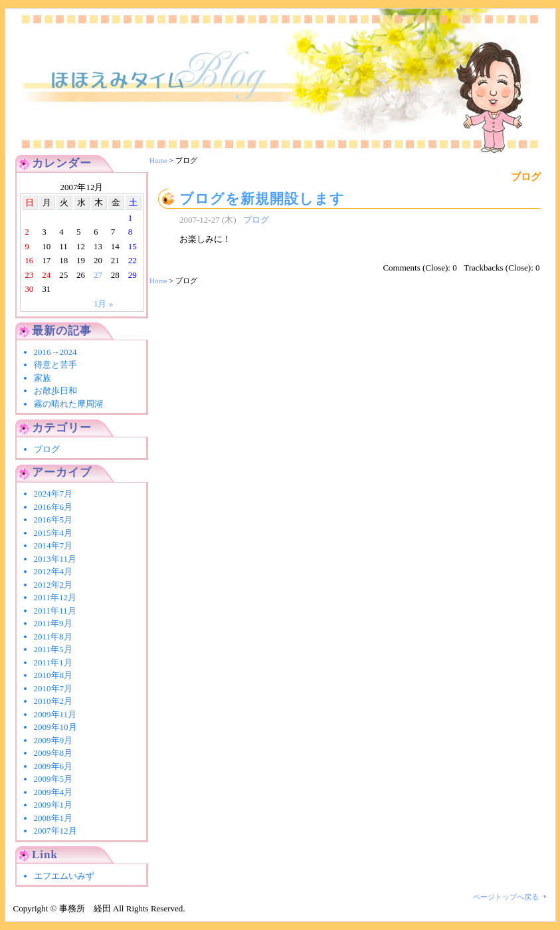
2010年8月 (53, 675)
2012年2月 (53, 585)
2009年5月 (53, 779)
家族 (43, 378)
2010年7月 (53, 688)
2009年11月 (55, 714)
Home (158, 160)
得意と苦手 (55, 365)
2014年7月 (53, 545)
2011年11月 (55, 611)
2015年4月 (53, 533)
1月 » (103, 303)
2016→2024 (60, 352)
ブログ (256, 220)
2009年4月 (53, 792)
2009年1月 (53, 805)
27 (98, 275)
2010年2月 (53, 701)
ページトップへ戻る (506, 897)
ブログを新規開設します (262, 198)
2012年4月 (53, 571)
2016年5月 (53, 520)
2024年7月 (53, 494)
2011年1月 (53, 662)
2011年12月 (55, 597)
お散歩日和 (55, 391)
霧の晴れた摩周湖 (68, 404)
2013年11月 (55, 559)
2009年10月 (55, 727)
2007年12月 (55, 831)
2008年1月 (53, 818)
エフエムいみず (64, 876)
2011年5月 (53, 649)
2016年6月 (53, 507)
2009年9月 (53, 740)
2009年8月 (53, 753)
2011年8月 (53, 637)
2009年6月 (53, 766)
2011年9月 (53, 623)
